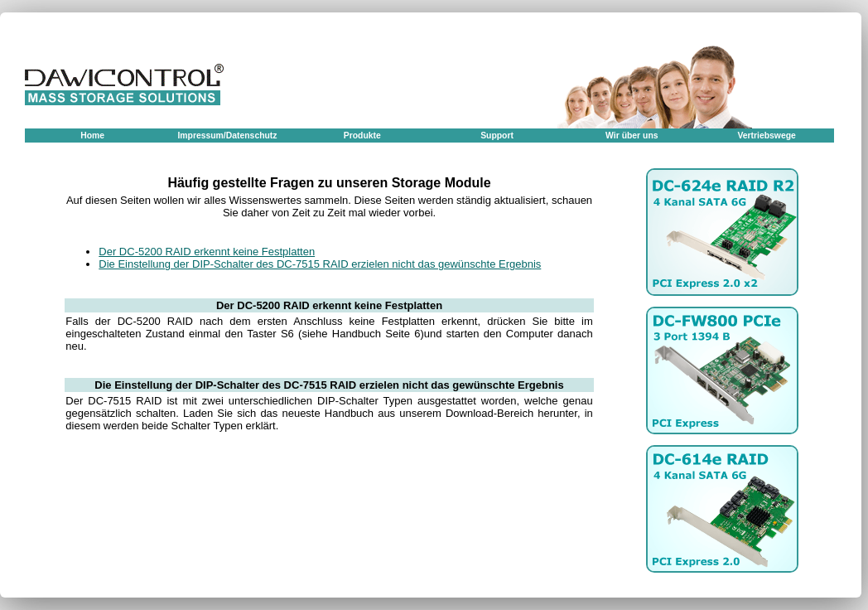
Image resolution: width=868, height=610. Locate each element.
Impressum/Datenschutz (227, 136)
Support (497, 136)
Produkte (362, 136)
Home (92, 136)
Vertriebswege (766, 136)
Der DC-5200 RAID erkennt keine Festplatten (207, 252)
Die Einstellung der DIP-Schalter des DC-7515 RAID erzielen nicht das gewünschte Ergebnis (320, 264)
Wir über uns (632, 136)
